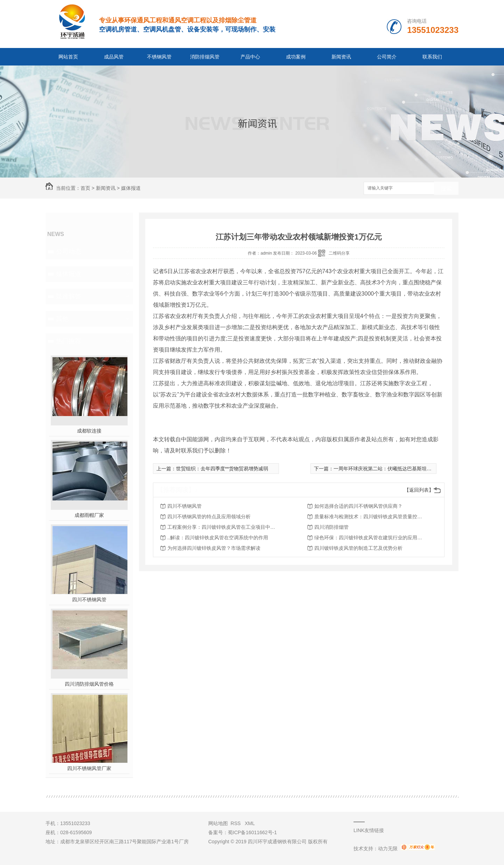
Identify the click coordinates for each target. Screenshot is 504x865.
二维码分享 (339, 253)
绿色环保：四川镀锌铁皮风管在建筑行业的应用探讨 (370, 538)
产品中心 (250, 57)
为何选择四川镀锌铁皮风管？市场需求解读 (214, 548)
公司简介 (387, 57)
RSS (236, 823)
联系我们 (432, 57)
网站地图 (218, 823)
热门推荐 (69, 341)
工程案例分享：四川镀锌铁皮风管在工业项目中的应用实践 (223, 527)
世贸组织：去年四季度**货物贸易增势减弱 (222, 469)
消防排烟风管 (205, 57)
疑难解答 (69, 296)
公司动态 (69, 251)
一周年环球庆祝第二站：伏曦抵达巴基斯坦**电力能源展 (394, 469)
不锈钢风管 (159, 57)
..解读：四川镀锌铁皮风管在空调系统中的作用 (218, 538)
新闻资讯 (341, 57)
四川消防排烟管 (331, 527)
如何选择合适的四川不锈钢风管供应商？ (358, 506)
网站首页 (68, 57)
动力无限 (388, 849)
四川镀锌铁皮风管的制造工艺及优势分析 (358, 548)
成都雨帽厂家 (89, 515)
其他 (62, 319)
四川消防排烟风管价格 (89, 684)
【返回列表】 (419, 490)
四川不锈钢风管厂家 (89, 768)
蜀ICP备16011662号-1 (252, 832)
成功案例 (296, 57)
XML (250, 823)
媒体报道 (131, 188)
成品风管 (114, 57)
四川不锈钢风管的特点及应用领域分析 (209, 517)
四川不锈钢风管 (89, 600)
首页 (85, 188)
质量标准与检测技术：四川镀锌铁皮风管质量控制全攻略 (370, 517)
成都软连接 (89, 431)
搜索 (446, 189)
